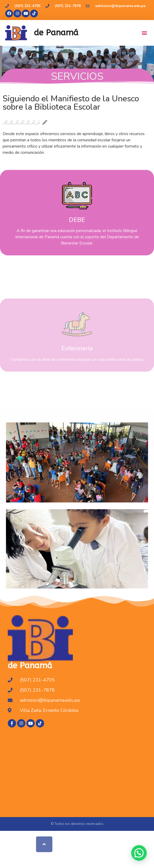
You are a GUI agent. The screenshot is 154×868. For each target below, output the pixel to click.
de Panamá (56, 33)
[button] (145, 33)
